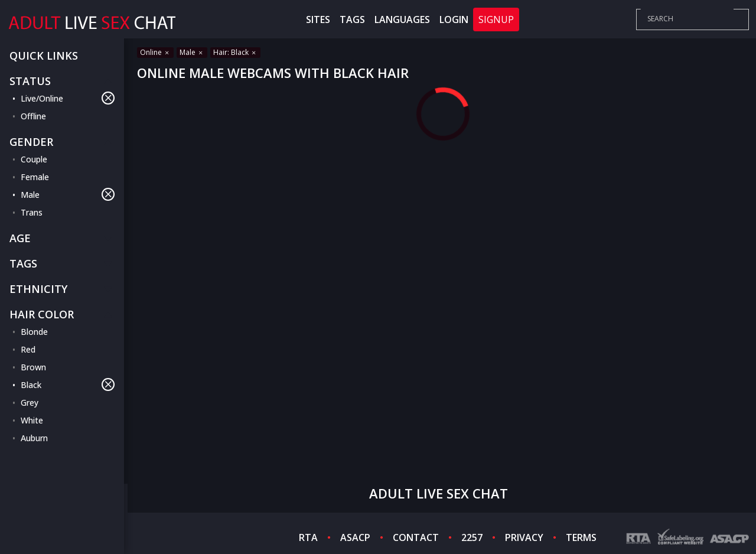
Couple (34, 159)
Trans (32, 212)
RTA (308, 537)
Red (28, 349)
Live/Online (68, 98)
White (32, 420)
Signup (496, 19)
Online (155, 52)
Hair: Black (235, 52)
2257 (472, 537)
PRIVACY (524, 537)
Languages (402, 19)
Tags (352, 19)
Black (68, 384)
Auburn (34, 438)
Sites (318, 19)
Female (35, 177)
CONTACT (416, 537)
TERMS (581, 537)
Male (68, 194)
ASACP (355, 537)
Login (454, 19)
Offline (33, 116)
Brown (33, 367)
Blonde (34, 332)
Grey (30, 403)
